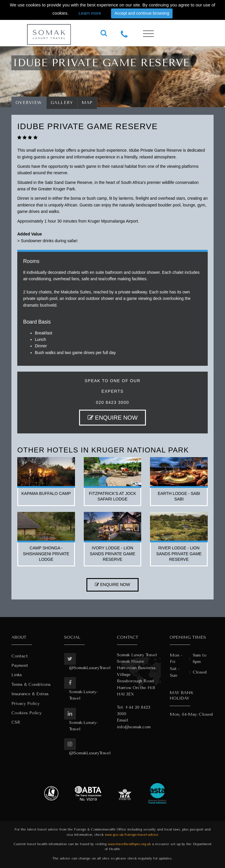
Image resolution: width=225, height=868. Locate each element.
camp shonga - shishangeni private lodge (46, 554)
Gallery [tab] (62, 103)
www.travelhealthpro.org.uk (129, 844)
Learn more (90, 13)
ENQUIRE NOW (113, 418)
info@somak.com (134, 727)
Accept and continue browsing (142, 13)
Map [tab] (87, 103)
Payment (20, 665)
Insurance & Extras (30, 694)
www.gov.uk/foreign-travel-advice (132, 835)
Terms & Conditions (31, 685)
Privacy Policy (25, 704)
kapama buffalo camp (46, 493)
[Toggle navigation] (148, 34)
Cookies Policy (27, 713)
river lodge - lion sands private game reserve (179, 554)
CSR (16, 722)
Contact (20, 656)
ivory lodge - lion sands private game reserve (112, 554)
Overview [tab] (29, 103)
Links (17, 675)
